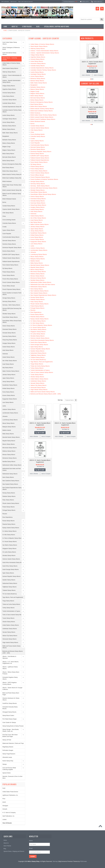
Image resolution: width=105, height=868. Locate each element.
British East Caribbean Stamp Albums (13, 178)
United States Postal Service (10, 792)
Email (31, 848)
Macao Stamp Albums (8, 423)
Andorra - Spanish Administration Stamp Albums (11, 81)
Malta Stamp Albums (8, 434)
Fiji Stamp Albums (7, 268)
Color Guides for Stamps (9, 722)
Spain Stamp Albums (8, 573)
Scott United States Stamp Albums (10, 43)
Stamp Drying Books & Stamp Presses (13, 726)
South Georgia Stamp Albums (11, 569)
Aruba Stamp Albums (8, 96)
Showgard (5, 806)
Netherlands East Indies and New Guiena (12, 469)
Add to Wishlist (34, 437)
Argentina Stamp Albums (9, 89)
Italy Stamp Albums (8, 368)
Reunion (5, 514)
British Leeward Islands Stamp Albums (13, 190)
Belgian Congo (7, 147)
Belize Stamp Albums (8, 154)
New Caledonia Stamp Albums (11, 481)
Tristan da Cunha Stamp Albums (11, 604)
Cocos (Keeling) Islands (9, 220)
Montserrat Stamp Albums (10, 458)
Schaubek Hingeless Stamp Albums (10, 678)
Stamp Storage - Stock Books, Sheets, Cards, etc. (11, 730)
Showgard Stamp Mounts (9, 712)
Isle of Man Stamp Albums (10, 361)
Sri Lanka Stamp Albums (9, 552)
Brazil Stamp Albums (8, 168)
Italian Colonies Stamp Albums (11, 371)
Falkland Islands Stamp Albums (11, 258)
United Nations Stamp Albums (11, 625)
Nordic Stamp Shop (8, 761)
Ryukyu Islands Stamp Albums (11, 528)
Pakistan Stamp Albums (9, 496)
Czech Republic (7, 234)
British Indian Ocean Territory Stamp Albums (12, 186)
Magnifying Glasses (8, 747)
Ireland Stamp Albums (8, 357)
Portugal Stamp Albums (9, 510)
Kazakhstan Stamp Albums (10, 385)
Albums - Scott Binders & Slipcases (9, 657)
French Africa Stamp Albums (10, 279)
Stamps (5, 764)
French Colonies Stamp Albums (11, 282)
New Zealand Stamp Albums (10, 484)
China (4, 216)
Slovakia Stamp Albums (9, 556)
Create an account (28, 2)
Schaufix (5, 809)
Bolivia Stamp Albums (8, 161)
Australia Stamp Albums (9, 103)
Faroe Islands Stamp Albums (10, 265)
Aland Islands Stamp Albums (10, 68)
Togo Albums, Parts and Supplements (13, 597)
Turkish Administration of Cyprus (11, 611)
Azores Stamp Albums (9, 122)
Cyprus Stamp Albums (9, 230)
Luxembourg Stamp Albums (10, 420)
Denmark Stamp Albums (9, 241)
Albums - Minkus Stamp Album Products (11, 673)
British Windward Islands (9, 199)
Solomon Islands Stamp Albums (11, 559)
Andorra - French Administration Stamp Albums (13, 76)
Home (5, 30)
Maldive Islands (7, 430)
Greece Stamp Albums (9, 326)
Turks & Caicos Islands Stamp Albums (13, 615)
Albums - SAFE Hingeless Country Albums (10, 683)
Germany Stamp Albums (9, 301)
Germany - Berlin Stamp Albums (11, 305)
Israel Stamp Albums (8, 364)
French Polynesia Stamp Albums (11, 289)
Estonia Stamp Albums (9, 251)
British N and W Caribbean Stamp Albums (12, 195)
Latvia (4, 406)
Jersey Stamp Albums (8, 382)
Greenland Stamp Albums (9, 329)
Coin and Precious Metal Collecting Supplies (9, 769)
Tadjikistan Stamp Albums (9, 587)
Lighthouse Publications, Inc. (10, 795)
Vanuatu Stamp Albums (9, 632)
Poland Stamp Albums (9, 507)
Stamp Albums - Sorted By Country (10, 59)
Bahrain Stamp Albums (9, 129)
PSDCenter (83, 861)
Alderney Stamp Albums (9, 72)
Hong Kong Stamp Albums (10, 340)
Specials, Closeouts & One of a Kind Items (12, 777)
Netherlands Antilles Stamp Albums (12, 465)
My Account (13, 2)
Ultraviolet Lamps (7, 757)
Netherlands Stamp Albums (10, 474)
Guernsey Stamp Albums (9, 336)
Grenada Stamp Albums (9, 333)
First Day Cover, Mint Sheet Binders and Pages (10, 736)
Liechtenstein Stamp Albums (10, 413)
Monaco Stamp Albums (9, 455)
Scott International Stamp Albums (9, 54)
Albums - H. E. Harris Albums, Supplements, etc (11, 663)
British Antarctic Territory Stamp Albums (13, 174)
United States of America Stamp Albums (11, 64)
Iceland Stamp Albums (9, 347)
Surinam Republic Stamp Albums (11, 576)
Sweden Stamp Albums (9, 580)
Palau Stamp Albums (8, 500)
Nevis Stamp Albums (8, 477)
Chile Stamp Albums (8, 213)
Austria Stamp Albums (9, 115)
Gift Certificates (5, 2)
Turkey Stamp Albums (8, 608)
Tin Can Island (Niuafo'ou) (10, 594)
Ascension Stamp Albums (9, 100)
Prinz (4, 799)
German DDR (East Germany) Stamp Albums (13, 309)
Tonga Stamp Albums (8, 601)
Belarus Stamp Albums (9, 143)
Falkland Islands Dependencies (11, 262)
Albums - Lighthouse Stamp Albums (10, 668)
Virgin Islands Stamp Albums (10, 643)
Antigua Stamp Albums (9, 86)
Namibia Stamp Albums (9, 462)
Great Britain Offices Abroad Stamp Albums (12, 322)
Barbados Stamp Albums (9, 140)
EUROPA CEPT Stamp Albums (11, 255)
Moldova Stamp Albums (9, 451)
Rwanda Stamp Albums (9, 524)
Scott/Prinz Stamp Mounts (10, 703)
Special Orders (7, 773)
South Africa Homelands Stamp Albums (13, 563)
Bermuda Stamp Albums (9, 157)
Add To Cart (41, 433)
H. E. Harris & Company (9, 813)
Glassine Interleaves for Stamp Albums (11, 699)
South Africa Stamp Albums (10, 566)
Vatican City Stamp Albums (10, 636)
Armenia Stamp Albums (9, 93)
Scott (4, 788)
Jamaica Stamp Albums (9, 375)
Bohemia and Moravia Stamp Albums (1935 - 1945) (13, 652)
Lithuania (5, 416)
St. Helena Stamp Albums (9, 531)
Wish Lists (85, 2)
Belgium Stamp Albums (9, 150)
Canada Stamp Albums (9, 206)
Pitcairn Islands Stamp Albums (11, 503)
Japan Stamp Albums (8, 378)
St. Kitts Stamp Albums (9, 535)
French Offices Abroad (9, 286)
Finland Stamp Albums (9, 272)
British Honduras (7, 181)
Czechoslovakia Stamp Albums (11, 237)
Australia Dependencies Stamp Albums (13, 107)
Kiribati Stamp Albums (8, 388)
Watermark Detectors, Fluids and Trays (13, 743)
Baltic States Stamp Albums (10, 133)
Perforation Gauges (8, 750)
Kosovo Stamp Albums (9, 395)
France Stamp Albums (9, 275)
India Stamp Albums (8, 350)
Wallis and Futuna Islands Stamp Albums (11, 647)
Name (31, 841)
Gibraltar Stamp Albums (9, 314)
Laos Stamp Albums (8, 402)
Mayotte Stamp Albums (9, 441)
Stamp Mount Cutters (8, 716)
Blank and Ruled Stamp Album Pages (11, 694)
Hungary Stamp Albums (9, 343)
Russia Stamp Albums (8, 521)
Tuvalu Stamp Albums (8, 618)
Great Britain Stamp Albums (10, 317)
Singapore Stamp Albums (9, 549)
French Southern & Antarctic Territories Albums (13, 294)
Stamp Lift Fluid (7, 740)
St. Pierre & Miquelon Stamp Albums (12, 538)
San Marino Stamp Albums (10, 545)
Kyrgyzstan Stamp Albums (10, 399)
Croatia (4, 227)
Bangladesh (6, 136)
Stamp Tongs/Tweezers (9, 754)
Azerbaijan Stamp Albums (9, 119)
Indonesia (5, 354)
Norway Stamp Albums (9, 493)
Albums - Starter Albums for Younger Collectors (12, 689)
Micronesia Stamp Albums (10, 448)
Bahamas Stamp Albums (9, 126)
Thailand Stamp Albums (9, 590)
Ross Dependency (7, 517)
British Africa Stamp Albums (10, 171)
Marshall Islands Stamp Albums (11, 437)
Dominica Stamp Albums (9, 244)
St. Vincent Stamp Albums (10, 542)
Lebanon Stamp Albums (9, 409)
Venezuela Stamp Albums (9, 639)
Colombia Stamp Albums (9, 223)
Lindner (5, 820)
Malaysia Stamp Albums (9, 427)
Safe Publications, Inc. (9, 816)
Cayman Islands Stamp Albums (11, 209)
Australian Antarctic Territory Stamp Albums (12, 111)
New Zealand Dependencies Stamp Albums (12, 489)
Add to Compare (46, 437)
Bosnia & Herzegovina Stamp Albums (13, 164)
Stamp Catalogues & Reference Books (11, 48)
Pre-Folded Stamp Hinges (10, 719)
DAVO (4, 802)
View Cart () (98, 2)
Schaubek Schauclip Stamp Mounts (10, 708)
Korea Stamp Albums (8, 392)
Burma (4, 202)
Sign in (20, 2)
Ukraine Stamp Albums (9, 622)
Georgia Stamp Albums (9, 298)
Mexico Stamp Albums (9, 444)
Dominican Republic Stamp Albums (12, 248)
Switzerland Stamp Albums (10, 583)
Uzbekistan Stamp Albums (10, 629)
